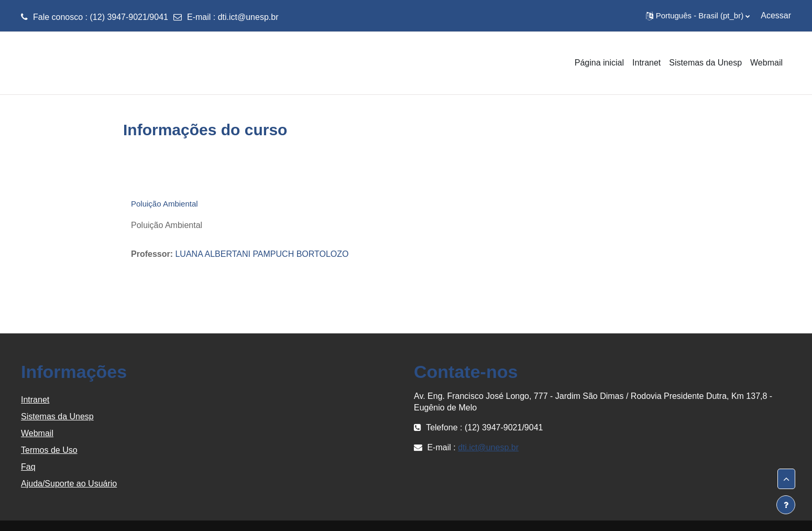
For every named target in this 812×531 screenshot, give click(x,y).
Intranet (35, 400)
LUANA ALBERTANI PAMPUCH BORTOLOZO (262, 254)
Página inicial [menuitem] (599, 63)
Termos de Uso (49, 450)
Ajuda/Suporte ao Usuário (69, 484)
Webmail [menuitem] (766, 63)
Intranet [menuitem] (646, 63)
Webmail (37, 433)
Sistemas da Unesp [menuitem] (705, 63)
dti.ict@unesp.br (248, 17)
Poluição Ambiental (164, 204)
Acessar (776, 15)
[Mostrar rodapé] (786, 505)
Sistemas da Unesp (57, 416)
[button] (698, 16)
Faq (28, 467)
